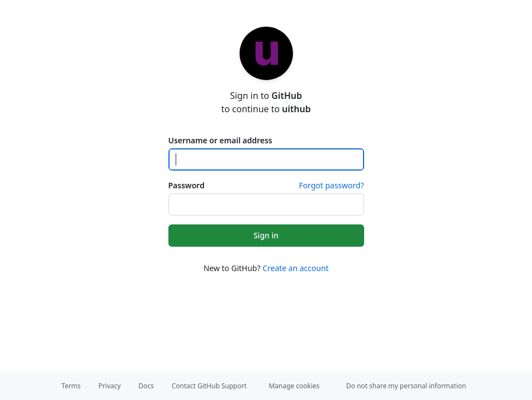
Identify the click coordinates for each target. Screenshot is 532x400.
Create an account (295, 268)
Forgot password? (332, 185)
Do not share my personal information (406, 386)
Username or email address (220, 140)
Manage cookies (294, 386)
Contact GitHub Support (209, 386)
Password (187, 185)
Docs (146, 386)
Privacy (110, 386)
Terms (71, 386)
